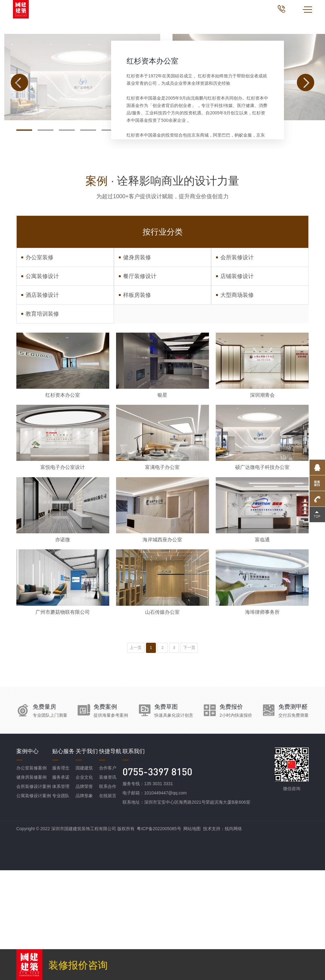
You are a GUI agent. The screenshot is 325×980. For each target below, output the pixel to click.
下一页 (196, 757)
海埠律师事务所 (262, 720)
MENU (307, 10)
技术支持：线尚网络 (223, 938)
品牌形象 (84, 905)
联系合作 (108, 896)
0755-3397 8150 (157, 881)
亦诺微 (63, 640)
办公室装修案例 (31, 878)
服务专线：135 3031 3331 (148, 893)
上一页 (129, 757)
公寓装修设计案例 (34, 905)
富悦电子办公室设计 (63, 559)
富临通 (262, 640)
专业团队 (61, 905)
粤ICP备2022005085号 (159, 938)
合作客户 (108, 878)
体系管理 (61, 896)
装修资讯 (108, 887)
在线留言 (108, 905)
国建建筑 (84, 878)
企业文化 (84, 887)
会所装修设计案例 (34, 896)
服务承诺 (61, 887)
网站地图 (192, 938)
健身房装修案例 (31, 887)
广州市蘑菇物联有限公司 (63, 720)
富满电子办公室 (162, 559)
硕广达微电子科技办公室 (262, 559)
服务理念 (61, 878)
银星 (162, 479)
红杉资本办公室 (152, 137)
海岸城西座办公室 (162, 640)
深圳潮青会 (262, 479)
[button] (24, 206)
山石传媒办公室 (162, 720)
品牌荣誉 (84, 896)
